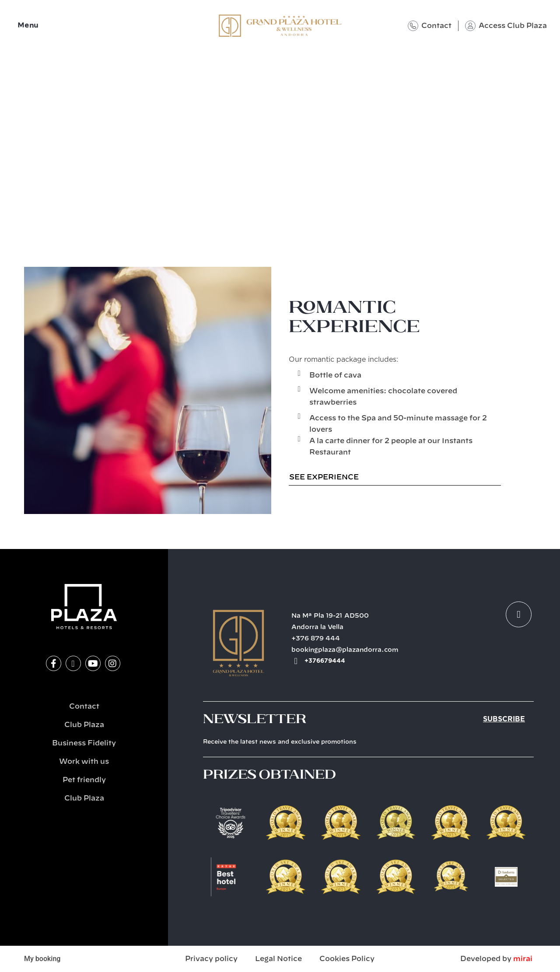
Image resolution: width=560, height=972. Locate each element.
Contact (436, 26)
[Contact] (413, 26)
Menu (28, 26)
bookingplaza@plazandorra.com (345, 650)
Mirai (523, 959)
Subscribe (504, 719)
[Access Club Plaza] (470, 26)
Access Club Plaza (513, 26)
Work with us (84, 762)
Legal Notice (278, 959)
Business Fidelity (84, 743)
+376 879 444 (316, 639)
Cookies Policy (347, 959)
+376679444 (325, 661)
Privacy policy (211, 959)
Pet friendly (84, 780)
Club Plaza (84, 725)
